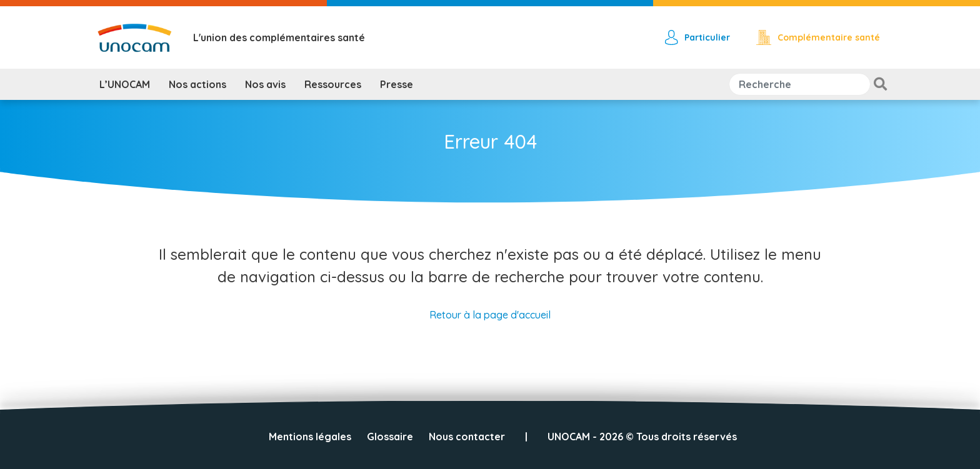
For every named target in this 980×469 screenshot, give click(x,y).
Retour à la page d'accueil (490, 315)
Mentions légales (310, 437)
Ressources (333, 84)
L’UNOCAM (125, 84)
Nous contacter (467, 437)
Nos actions (197, 84)
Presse (397, 84)
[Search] (800, 84)
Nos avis (265, 84)
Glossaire (390, 437)
